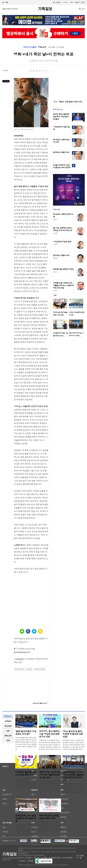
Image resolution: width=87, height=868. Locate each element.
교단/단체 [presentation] (8, 726)
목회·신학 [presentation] (8, 736)
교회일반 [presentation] (8, 721)
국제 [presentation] (8, 741)
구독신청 (77, 2)
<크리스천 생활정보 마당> (40, 703)
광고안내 (28, 858)
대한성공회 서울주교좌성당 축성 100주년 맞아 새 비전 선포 (50, 775)
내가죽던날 (20, 669)
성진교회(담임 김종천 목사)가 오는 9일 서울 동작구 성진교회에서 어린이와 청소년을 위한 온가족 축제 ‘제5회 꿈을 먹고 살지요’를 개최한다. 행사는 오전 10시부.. (26, 784)
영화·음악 (42, 47)
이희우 (55, 291)
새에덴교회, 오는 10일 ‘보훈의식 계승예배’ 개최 (26, 818)
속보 (55, 102)
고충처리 (23, 861)
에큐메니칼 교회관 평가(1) (63, 269)
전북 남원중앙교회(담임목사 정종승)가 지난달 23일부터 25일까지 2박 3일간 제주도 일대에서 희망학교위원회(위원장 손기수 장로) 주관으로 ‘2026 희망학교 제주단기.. (74, 789)
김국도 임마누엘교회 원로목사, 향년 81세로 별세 (61, 117)
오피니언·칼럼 (30, 47)
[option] (61, 308)
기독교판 (58, 2)
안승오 (55, 272)
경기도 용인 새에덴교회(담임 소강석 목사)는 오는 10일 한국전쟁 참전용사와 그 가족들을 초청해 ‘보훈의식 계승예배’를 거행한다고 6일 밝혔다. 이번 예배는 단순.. (26, 829)
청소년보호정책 (68, 858)
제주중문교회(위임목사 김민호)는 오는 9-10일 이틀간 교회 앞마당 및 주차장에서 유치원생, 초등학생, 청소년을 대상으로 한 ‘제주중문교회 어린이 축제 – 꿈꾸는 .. (50, 826)
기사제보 (44, 858)
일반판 (66, 2)
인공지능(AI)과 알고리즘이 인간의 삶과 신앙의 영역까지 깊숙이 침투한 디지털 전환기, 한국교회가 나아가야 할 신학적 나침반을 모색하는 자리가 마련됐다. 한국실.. (26, 743)
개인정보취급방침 (55, 858)
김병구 (55, 219)
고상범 (55, 233)
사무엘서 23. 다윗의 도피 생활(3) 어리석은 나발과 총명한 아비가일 (63, 285)
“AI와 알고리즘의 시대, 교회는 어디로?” (26, 733)
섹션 (5, 2)
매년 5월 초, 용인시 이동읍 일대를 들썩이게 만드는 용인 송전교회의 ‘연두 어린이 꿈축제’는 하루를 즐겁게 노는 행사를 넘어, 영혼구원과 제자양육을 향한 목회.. (74, 745)
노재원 (29, 669)
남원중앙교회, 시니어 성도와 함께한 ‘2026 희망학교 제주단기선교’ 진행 (73, 776)
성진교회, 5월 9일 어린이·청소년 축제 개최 (26, 773)
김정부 (55, 244)
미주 (71, 2)
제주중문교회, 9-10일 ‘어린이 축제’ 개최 (49, 817)
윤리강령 (30, 861)
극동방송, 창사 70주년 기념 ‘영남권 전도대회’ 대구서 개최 (49, 734)
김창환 (55, 258)
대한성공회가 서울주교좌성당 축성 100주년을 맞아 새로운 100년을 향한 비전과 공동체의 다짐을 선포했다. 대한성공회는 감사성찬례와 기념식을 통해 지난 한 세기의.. (50, 787)
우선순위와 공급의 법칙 (62, 242)
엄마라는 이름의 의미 (61, 152)
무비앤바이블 (40, 669)
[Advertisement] (69, 83)
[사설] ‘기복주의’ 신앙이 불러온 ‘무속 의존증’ (62, 166)
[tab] (8, 721)
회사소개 (21, 858)
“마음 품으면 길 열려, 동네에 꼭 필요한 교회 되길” (73, 734)
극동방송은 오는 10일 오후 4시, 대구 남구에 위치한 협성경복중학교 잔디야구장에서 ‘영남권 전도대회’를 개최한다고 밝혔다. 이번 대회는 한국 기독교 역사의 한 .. (50, 746)
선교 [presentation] (8, 731)
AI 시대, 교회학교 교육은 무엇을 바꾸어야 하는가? (63, 229)
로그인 (83, 2)
